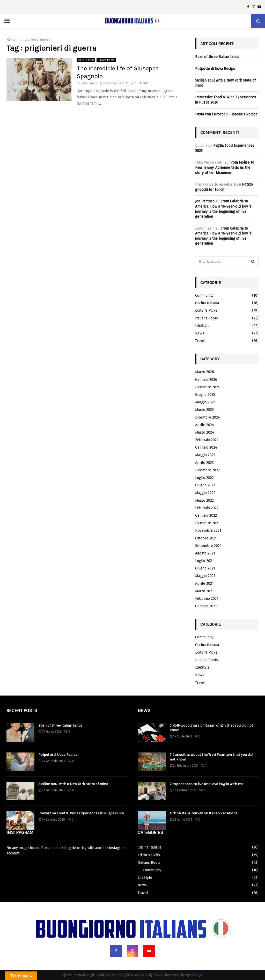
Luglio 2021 (204, 561)
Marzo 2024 (205, 432)
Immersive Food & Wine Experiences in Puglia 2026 (81, 813)
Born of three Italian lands (217, 57)
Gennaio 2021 (206, 606)
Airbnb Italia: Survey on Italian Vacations (204, 813)
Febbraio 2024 (207, 440)
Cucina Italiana (207, 303)
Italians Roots (106, 60)
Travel (200, 341)
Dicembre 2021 (207, 523)
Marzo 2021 (204, 591)
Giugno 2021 (205, 568)
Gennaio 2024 (206, 447)
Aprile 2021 (204, 584)
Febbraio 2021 (207, 599)
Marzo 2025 (204, 410)
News (200, 333)
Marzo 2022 (204, 500)
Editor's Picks (86, 60)
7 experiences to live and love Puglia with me (206, 784)
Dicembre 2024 (208, 417)
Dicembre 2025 (207, 387)
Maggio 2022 (205, 493)
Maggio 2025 (205, 402)
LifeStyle (202, 326)
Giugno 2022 (205, 485)
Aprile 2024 (205, 425)
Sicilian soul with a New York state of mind (73, 784)
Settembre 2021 (208, 546)
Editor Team (89, 83)
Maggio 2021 (205, 576)
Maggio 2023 (205, 455)
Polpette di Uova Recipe (215, 69)
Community (204, 295)
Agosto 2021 (205, 553)
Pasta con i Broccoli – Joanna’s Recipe (226, 114)
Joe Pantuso (205, 201)
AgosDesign (194, 975)
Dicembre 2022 (207, 470)
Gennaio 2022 (206, 515)
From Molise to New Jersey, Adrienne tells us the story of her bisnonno (225, 167)
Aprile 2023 (204, 463)
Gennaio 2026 (206, 380)
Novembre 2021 (208, 531)
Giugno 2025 (205, 395)
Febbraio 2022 (207, 508)
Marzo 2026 (205, 372)
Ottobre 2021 (206, 538)
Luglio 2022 (204, 478)
